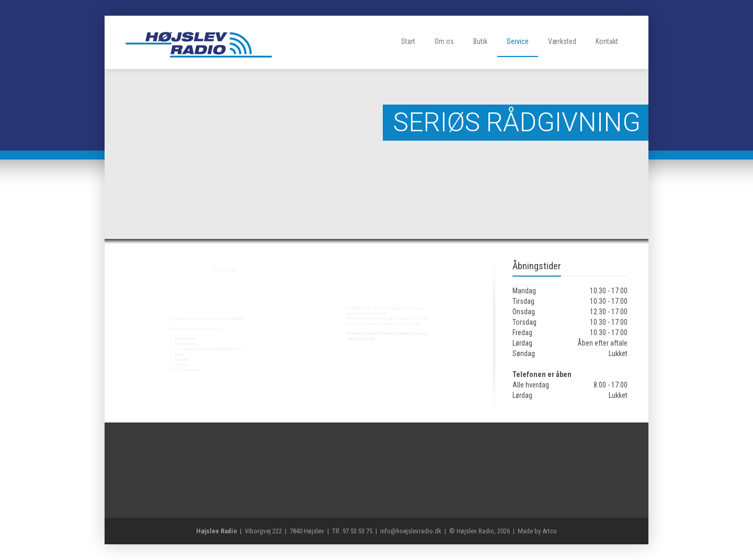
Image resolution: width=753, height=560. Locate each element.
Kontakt (607, 41)
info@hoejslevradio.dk (411, 531)
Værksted (562, 41)
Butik (480, 41)
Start (408, 41)
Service (518, 41)
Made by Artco (537, 531)
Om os (444, 41)
